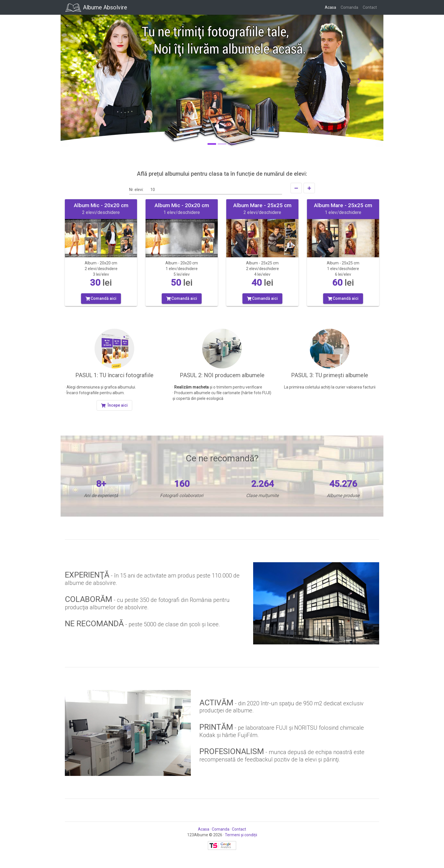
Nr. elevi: (136, 190)
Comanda (351, 7)
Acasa (332, 7)
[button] (85, 81)
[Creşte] (309, 188)
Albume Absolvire (96, 8)
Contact (371, 7)
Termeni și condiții (241, 835)
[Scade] (296, 188)
